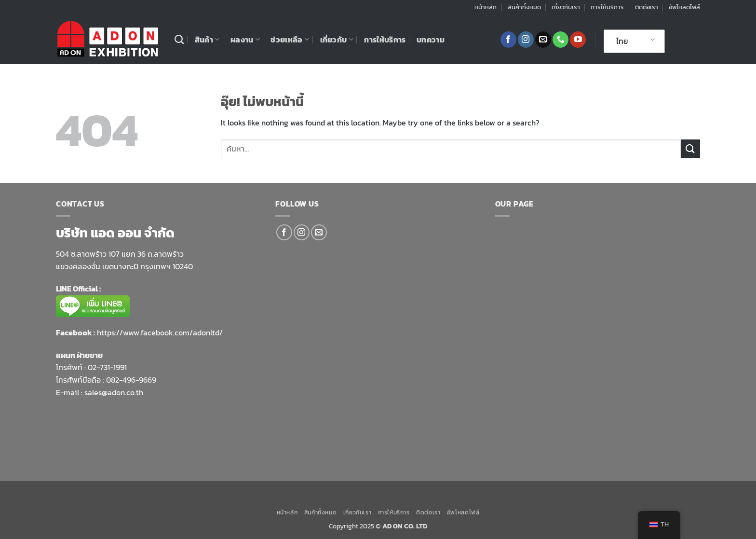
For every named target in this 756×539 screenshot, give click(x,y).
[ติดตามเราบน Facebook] (508, 40)
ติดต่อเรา (647, 7)
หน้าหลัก (486, 7)
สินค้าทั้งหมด (524, 7)
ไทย (622, 41)
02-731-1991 (107, 367)
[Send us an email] (543, 40)
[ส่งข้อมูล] (690, 149)
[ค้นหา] (179, 39)
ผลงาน (245, 40)
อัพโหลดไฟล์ (684, 7)
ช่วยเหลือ (290, 40)
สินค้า (207, 40)
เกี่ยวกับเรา (566, 7)
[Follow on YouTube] (578, 40)
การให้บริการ (607, 7)
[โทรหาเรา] (560, 40)
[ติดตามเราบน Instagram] (526, 40)
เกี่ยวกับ (337, 40)
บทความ (431, 40)
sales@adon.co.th (114, 392)
